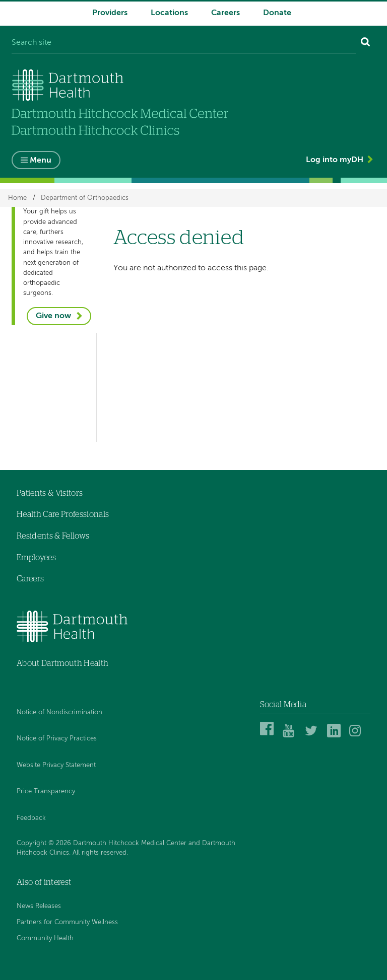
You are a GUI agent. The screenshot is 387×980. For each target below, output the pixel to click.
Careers (225, 13)
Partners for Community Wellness (67, 922)
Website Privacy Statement (56, 765)
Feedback (31, 818)
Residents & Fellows (53, 536)
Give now (53, 316)
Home (17, 198)
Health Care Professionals (63, 514)
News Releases (39, 906)
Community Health (45, 938)
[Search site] (184, 43)
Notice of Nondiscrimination (59, 712)
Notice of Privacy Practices (57, 739)
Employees (36, 558)
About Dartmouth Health (62, 663)
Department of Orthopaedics (85, 198)
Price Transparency (46, 791)
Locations (169, 13)
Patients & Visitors (50, 493)
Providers (110, 13)
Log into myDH (335, 160)
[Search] (366, 43)
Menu (41, 161)
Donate (277, 13)
